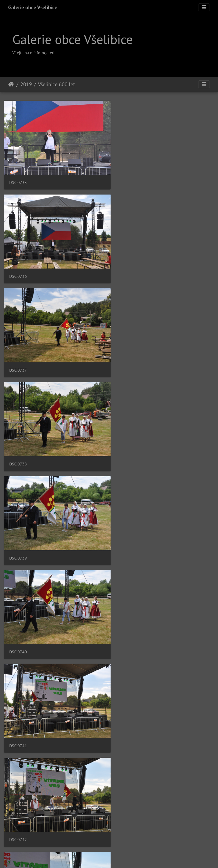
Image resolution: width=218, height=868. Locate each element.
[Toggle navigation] (204, 7)
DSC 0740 (127, 359)
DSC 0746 (127, 629)
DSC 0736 (127, 179)
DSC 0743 (18, 539)
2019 (26, 84)
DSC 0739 (18, 359)
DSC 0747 (18, 719)
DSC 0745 (18, 629)
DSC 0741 (18, 449)
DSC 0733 (18, 179)
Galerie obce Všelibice (33, 7)
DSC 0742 (127, 449)
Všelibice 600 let (56, 84)
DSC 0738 (127, 269)
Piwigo (136, 857)
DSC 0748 (127, 719)
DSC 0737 (18, 269)
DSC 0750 (18, 809)
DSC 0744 (127, 539)
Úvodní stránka (11, 84)
